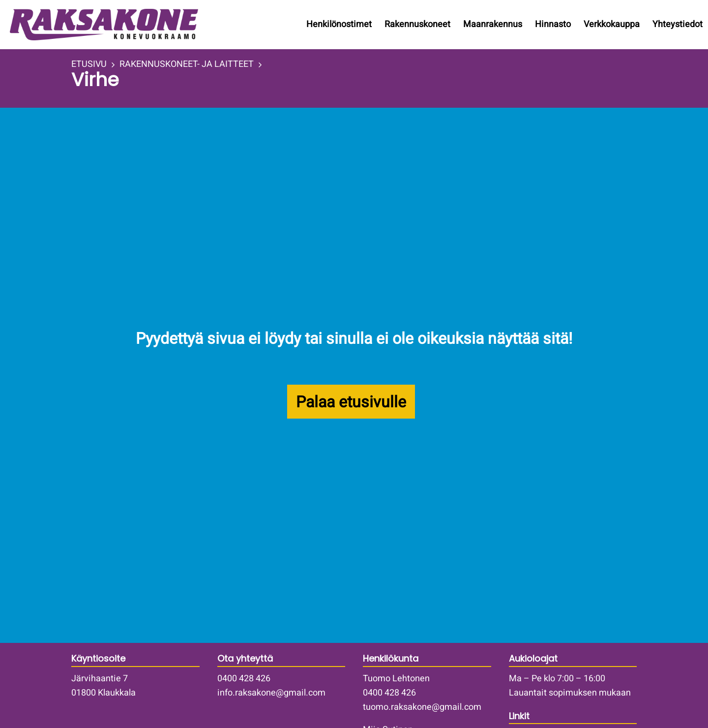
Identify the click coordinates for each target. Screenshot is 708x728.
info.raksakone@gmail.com (271, 693)
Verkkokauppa (612, 24)
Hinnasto (553, 24)
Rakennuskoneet (417, 24)
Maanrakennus (493, 24)
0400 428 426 (244, 679)
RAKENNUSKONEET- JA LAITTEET (187, 64)
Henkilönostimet (339, 24)
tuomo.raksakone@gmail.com (422, 707)
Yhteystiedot (678, 24)
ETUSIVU (89, 64)
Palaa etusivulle (351, 402)
